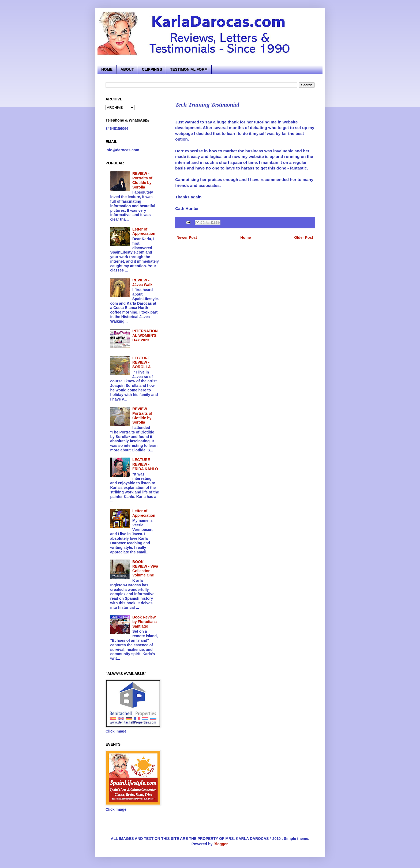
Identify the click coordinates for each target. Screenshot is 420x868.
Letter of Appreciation (144, 231)
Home (245, 237)
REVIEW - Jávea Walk (142, 282)
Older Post (304, 237)
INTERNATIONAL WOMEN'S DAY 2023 (145, 335)
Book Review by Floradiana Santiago (145, 622)
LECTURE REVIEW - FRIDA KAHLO (145, 464)
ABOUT (127, 69)
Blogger (220, 844)
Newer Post (187, 237)
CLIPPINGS (152, 69)
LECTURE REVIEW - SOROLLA (141, 363)
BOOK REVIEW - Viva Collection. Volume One (145, 568)
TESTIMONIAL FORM (189, 69)
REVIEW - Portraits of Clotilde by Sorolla (142, 180)
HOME (107, 69)
